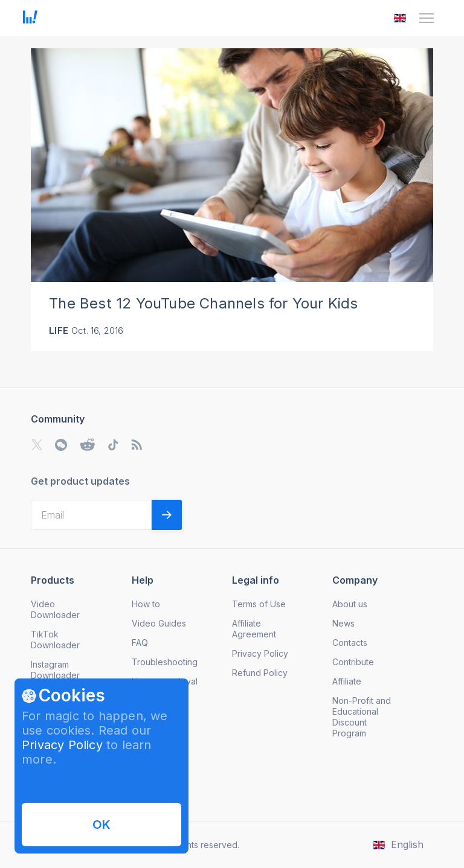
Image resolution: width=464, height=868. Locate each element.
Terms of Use (259, 604)
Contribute (353, 662)
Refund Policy (260, 673)
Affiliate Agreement (254, 629)
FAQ (140, 643)
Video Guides (159, 623)
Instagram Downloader (55, 670)
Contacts (350, 643)
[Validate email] (167, 515)
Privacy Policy (62, 745)
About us (350, 604)
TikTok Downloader (55, 640)
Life (59, 330)
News (343, 623)
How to (146, 604)
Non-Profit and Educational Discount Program (362, 717)
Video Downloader (55, 609)
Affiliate (347, 681)
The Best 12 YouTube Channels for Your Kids (203, 303)
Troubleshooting (165, 662)
